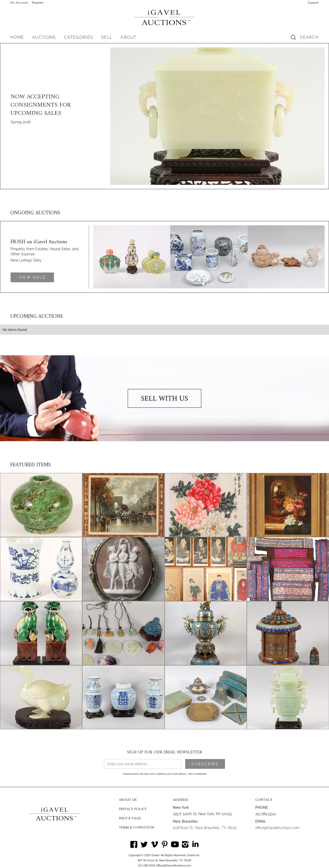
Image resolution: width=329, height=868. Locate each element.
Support (313, 3)
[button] (44, 37)
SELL (107, 37)
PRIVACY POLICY (133, 809)
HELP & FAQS (130, 819)
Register (38, 3)
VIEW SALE (32, 277)
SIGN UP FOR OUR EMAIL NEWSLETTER (165, 752)
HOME (17, 37)
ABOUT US (128, 800)
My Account (19, 3)
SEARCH (309, 37)
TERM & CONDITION (137, 828)
